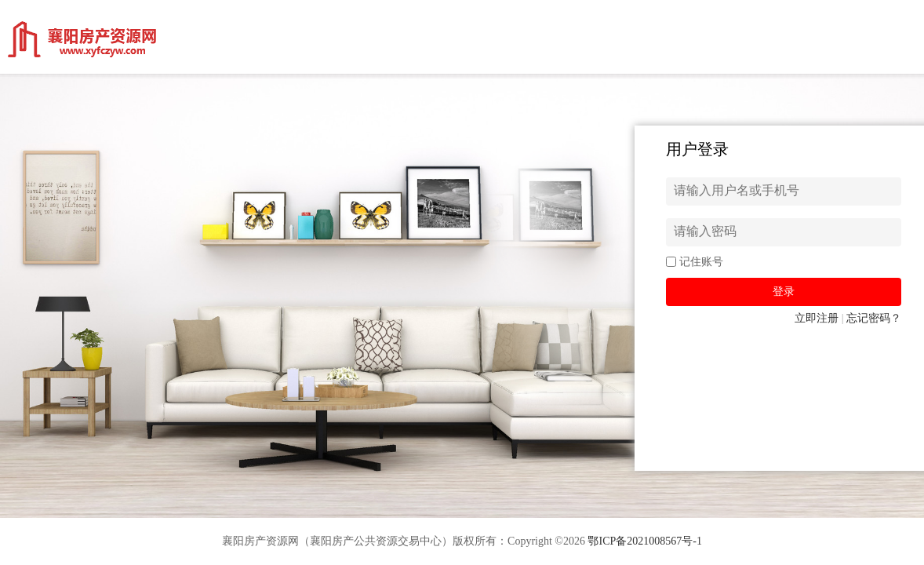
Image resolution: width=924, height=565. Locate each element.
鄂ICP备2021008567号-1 (644, 541)
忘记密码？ (874, 318)
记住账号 (701, 262)
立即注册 (817, 318)
